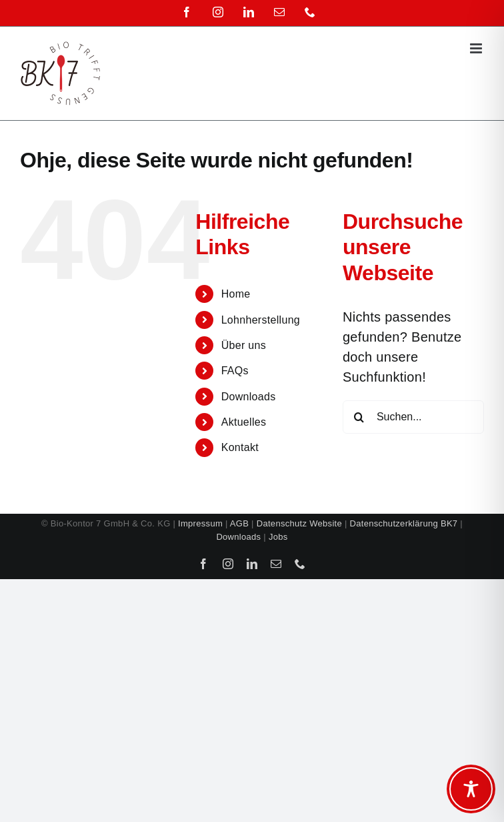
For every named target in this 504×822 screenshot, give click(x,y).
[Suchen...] (413, 417)
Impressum (200, 523)
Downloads (249, 397)
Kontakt (240, 447)
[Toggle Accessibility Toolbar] (471, 789)
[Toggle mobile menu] (477, 48)
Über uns (244, 345)
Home (236, 294)
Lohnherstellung (261, 320)
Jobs (278, 537)
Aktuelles (244, 422)
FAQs (235, 371)
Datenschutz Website (299, 523)
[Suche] (359, 417)
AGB (239, 523)
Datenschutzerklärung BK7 (404, 523)
